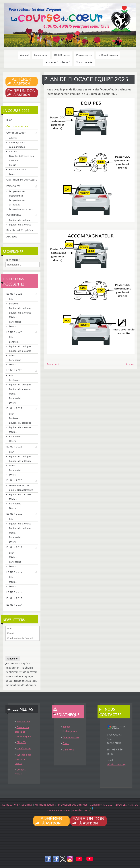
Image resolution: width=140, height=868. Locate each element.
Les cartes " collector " (58, 62)
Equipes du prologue (20, 220)
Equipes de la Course (20, 461)
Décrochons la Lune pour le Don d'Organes (21, 488)
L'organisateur (84, 55)
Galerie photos (71, 737)
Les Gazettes (24, 749)
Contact (7, 805)
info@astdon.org (116, 765)
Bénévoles (14, 304)
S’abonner (13, 659)
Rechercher (12, 260)
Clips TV (21, 742)
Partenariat (15, 322)
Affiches (13, 138)
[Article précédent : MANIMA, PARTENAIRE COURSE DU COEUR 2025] (53, 364)
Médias (13, 317)
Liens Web (68, 750)
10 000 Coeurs (62, 55)
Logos (12, 174)
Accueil (24, 55)
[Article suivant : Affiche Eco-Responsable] (130, 364)
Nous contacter (85, 62)
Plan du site (80, 811)
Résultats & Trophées (20, 230)
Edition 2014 (14, 605)
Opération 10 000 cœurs (22, 180)
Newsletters (23, 721)
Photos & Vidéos (18, 170)
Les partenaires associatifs (17, 203)
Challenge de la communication (17, 145)
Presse (13, 165)
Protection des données (73, 805)
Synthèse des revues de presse (23, 759)
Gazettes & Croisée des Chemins (21, 158)
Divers (12, 327)
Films (66, 744)
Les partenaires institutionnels (17, 194)
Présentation (41, 55)
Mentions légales (45, 805)
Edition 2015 (14, 599)
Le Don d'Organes (108, 55)
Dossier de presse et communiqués (23, 732)
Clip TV (13, 152)
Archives (12, 237)
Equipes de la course (20, 225)
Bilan (9, 120)
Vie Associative (23, 805)
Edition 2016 (14, 592)
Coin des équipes (17, 126)
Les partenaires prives (21, 209)
